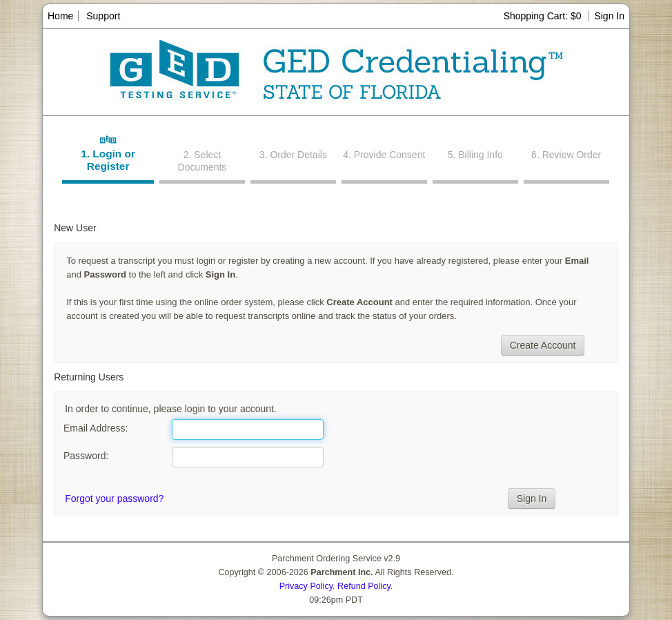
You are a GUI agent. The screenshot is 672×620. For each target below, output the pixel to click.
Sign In (609, 16)
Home (60, 16)
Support (103, 16)
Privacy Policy (306, 586)
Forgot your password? (114, 498)
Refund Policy (364, 586)
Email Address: (96, 428)
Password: (86, 456)
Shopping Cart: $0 (544, 16)
